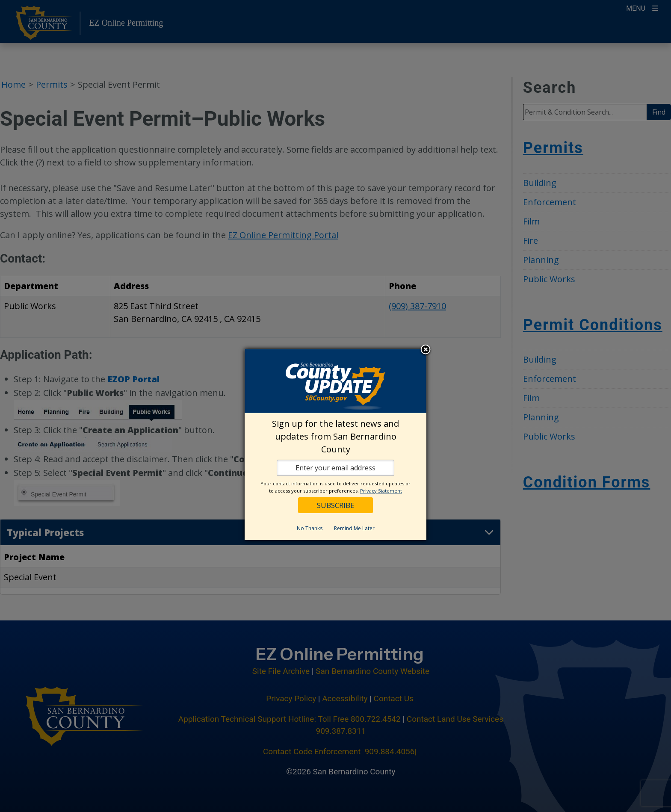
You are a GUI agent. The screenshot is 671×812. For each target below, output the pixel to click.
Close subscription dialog (426, 350)
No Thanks (310, 528)
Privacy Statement (381, 491)
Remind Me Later (354, 528)
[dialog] (335, 444)
